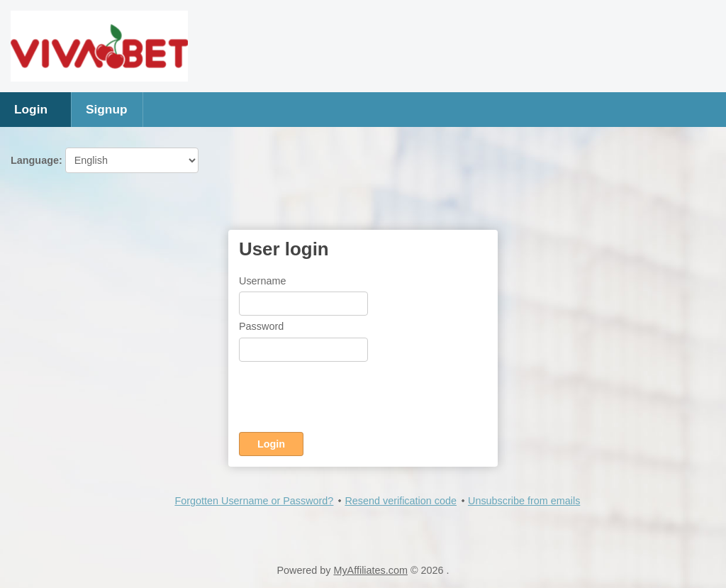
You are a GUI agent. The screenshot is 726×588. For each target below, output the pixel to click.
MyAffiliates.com (370, 570)
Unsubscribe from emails (524, 501)
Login (31, 109)
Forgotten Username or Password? (254, 501)
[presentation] (347, 399)
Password (261, 326)
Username (262, 281)
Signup (107, 109)
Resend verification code (401, 501)
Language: (105, 160)
